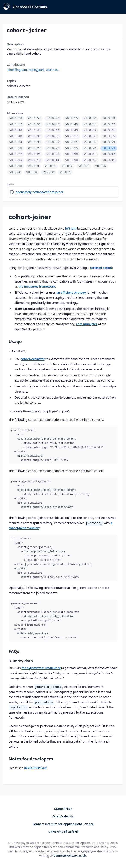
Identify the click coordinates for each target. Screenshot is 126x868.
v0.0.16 (16, 160)
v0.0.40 (16, 136)
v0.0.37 (72, 136)
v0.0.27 (34, 148)
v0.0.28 (16, 148)
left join (71, 228)
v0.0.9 (33, 166)
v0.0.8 (50, 166)
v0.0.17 (109, 154)
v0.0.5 (101, 166)
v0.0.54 (90, 118)
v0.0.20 (53, 154)
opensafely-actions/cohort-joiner (39, 192)
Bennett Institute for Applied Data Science (63, 824)
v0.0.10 (16, 166)
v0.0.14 (53, 160)
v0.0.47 (109, 124)
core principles (87, 324)
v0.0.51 (34, 124)
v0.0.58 (16, 118)
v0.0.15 (34, 160)
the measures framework (37, 286)
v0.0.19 (72, 154)
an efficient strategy (71, 292)
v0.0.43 (72, 130)
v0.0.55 (72, 118)
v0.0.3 (32, 172)
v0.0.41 (109, 130)
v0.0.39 (34, 136)
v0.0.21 (34, 154)
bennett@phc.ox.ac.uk (70, 856)
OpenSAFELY (63, 809)
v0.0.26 (53, 148)
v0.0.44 (53, 130)
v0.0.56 (53, 118)
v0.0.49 (72, 124)
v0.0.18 (90, 154)
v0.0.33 (34, 142)
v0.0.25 (72, 148)
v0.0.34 (16, 142)
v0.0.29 (109, 142)
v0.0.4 (15, 172)
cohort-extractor (33, 359)
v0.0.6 (84, 166)
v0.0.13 (72, 160)
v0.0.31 (72, 142)
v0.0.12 (90, 160)
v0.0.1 (65, 172)
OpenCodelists (63, 816)
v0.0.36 (90, 136)
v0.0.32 (53, 142)
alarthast (52, 70)
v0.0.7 (67, 166)
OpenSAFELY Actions (25, 7)
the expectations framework (41, 668)
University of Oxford (63, 832)
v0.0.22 (16, 154)
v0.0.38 (53, 136)
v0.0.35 (109, 136)
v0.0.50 (53, 124)
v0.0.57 (34, 118)
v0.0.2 (48, 172)
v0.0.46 (16, 130)
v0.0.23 (109, 148)
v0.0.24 (90, 148)
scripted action (101, 268)
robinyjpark (36, 70)
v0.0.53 (109, 118)
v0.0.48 (90, 124)
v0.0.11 (109, 160)
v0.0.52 (16, 124)
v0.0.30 (90, 142)
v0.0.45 (34, 130)
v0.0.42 (90, 130)
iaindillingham (17, 70)
